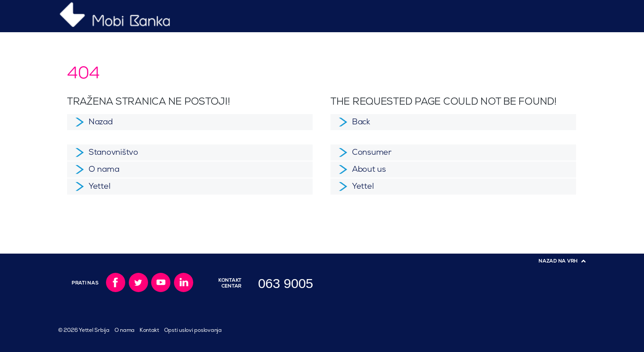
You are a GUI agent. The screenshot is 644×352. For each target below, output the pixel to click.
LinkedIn (184, 282)
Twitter (138, 282)
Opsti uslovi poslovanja (193, 330)
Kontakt (149, 330)
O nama (125, 330)
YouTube (161, 282)
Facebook (116, 282)
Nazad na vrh (558, 261)
